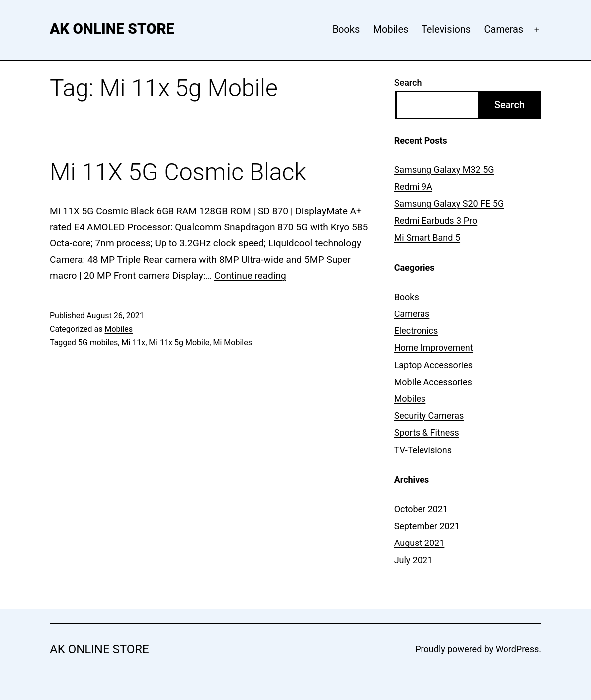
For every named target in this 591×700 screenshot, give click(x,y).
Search (408, 83)
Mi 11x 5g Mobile (179, 343)
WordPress (517, 649)
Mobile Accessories (433, 382)
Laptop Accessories (433, 365)
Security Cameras (429, 416)
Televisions (446, 29)
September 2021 (427, 526)
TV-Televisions (423, 450)
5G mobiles (98, 343)
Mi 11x (133, 343)
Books (346, 29)
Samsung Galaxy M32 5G (444, 170)
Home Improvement (434, 348)
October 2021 (421, 509)
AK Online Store (112, 29)
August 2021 (420, 543)
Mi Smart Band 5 (427, 238)
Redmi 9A (413, 187)
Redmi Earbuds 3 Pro (436, 220)
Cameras (504, 29)
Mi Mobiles (232, 343)
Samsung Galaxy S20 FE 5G (449, 203)
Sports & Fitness (427, 432)
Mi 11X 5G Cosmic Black (178, 172)
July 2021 (414, 560)
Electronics (416, 331)
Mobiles (391, 29)
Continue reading (250, 275)
